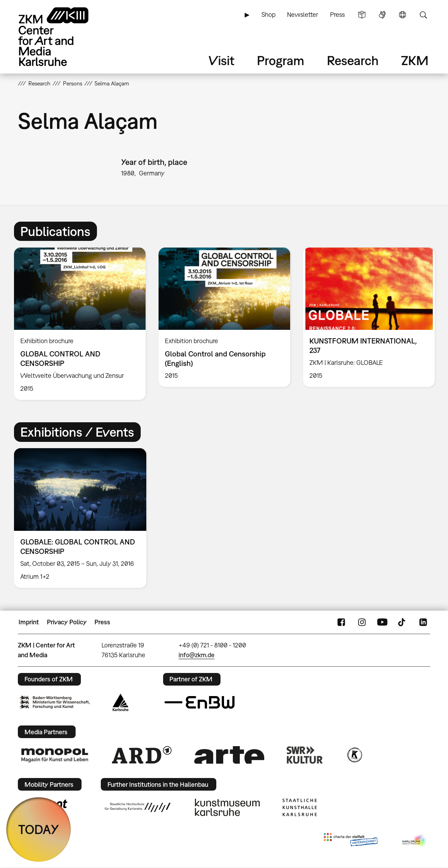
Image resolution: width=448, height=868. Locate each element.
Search (423, 15)
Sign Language (382, 15)
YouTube (382, 622)
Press (337, 15)
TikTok (402, 622)
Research (353, 60)
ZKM (415, 60)
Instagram (362, 622)
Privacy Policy (67, 622)
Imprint (29, 622)
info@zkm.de (197, 655)
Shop (268, 15)
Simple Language (362, 15)
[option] (80, 324)
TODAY (39, 829)
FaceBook (341, 622)
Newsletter (303, 15)
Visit (222, 60)
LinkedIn (423, 622)
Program (281, 60)
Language (402, 15)
